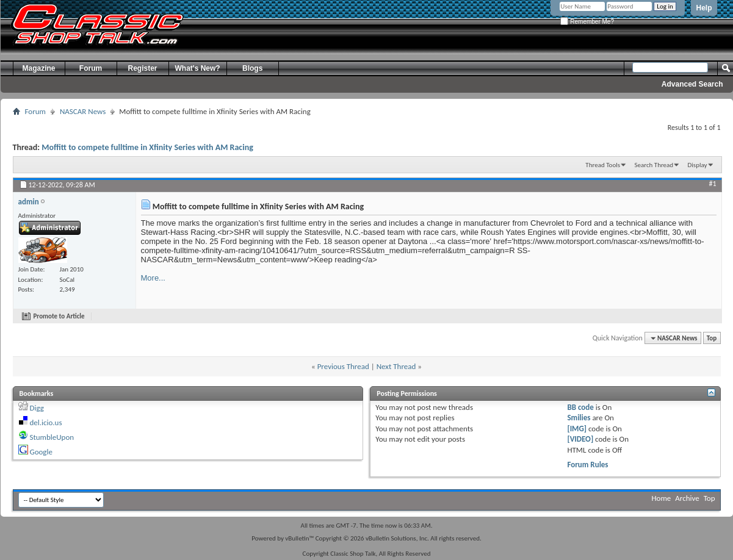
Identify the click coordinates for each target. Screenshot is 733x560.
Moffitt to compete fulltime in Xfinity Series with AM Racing (147, 147)
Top (712, 338)
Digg (36, 408)
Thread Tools (603, 165)
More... (153, 278)
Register (142, 68)
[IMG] (577, 429)
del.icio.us (45, 422)
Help (704, 8)
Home (662, 498)
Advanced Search (692, 84)
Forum (91, 68)
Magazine (38, 68)
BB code (580, 407)
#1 (712, 184)
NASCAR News (83, 111)
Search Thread (654, 165)
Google (41, 452)
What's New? (198, 68)
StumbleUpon (52, 437)
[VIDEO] (580, 439)
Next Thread (396, 366)
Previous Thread (343, 366)
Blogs (252, 68)
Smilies (579, 418)
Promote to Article (59, 316)
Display (698, 165)
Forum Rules (587, 465)
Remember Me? (587, 22)
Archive (687, 498)
